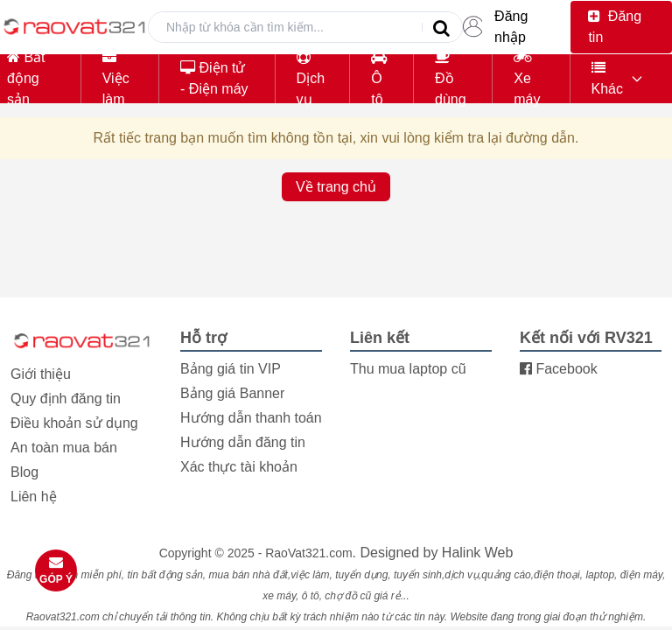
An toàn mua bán (64, 448)
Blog (24, 472)
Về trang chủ (336, 187)
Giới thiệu (41, 374)
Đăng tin (615, 27)
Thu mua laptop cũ (408, 369)
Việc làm (116, 78)
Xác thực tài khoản (239, 467)
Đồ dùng (451, 78)
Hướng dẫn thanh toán (251, 418)
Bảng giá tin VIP (231, 369)
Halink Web (478, 553)
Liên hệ (34, 497)
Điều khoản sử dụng (74, 423)
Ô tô (379, 78)
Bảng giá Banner (232, 393)
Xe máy (527, 78)
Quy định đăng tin (66, 399)
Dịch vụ (311, 78)
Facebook (559, 369)
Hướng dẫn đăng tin (243, 442)
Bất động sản (26, 78)
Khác (607, 78)
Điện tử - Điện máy (214, 78)
